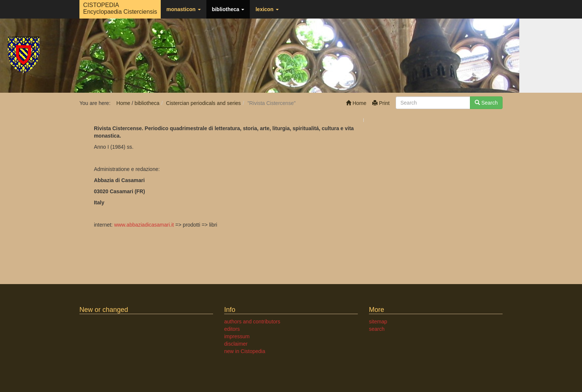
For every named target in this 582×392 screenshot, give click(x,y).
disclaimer (236, 344)
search (377, 329)
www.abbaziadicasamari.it (144, 225)
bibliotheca (228, 9)
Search (486, 103)
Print (381, 103)
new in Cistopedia (245, 351)
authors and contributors (252, 322)
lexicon (267, 9)
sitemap (378, 322)
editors (232, 329)
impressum (237, 336)
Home (356, 103)
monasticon (183, 9)
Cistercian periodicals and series (203, 103)
